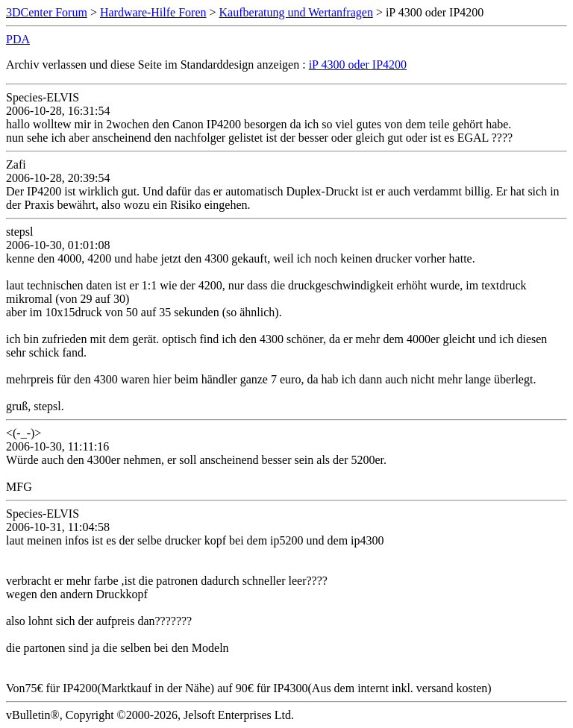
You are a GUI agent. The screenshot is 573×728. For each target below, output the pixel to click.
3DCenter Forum (47, 12)
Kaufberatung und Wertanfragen (296, 12)
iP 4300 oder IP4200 (358, 65)
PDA (18, 39)
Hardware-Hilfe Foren (153, 12)
